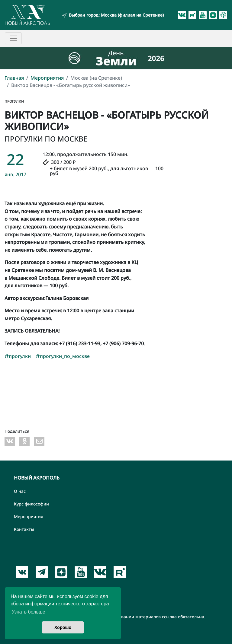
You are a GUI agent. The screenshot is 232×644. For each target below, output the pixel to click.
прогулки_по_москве (63, 356)
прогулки (18, 356)
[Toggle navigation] (13, 38)
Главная (14, 78)
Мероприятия (47, 78)
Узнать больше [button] (28, 612)
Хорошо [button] (63, 627)
